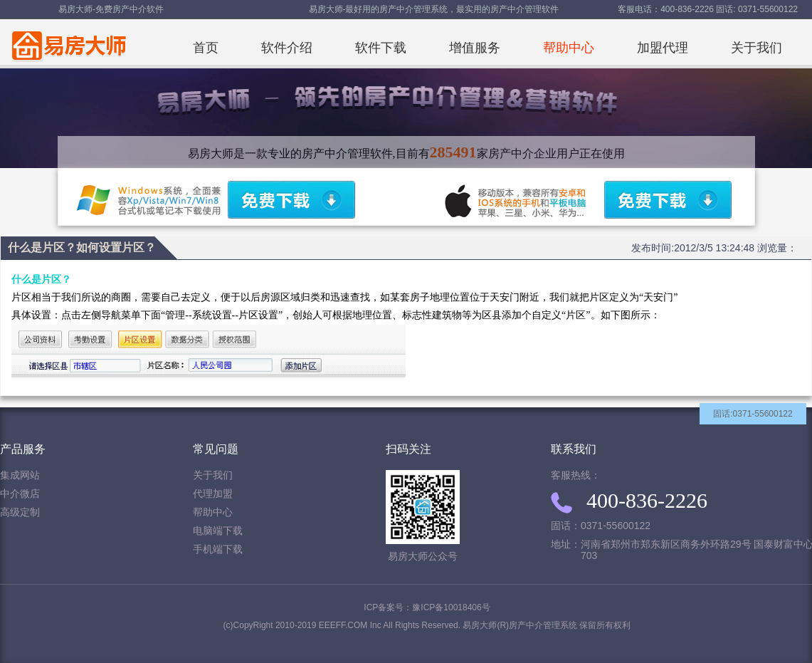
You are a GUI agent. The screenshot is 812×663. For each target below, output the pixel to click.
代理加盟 (213, 494)
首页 (206, 48)
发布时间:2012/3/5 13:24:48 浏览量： (714, 248)
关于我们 (756, 48)
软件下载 (381, 48)
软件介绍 (287, 48)
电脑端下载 (218, 531)
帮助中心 (569, 48)
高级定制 (20, 512)
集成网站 (20, 475)
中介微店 (20, 494)
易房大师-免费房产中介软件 (111, 9)
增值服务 (475, 48)
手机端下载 (218, 549)
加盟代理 (663, 48)
